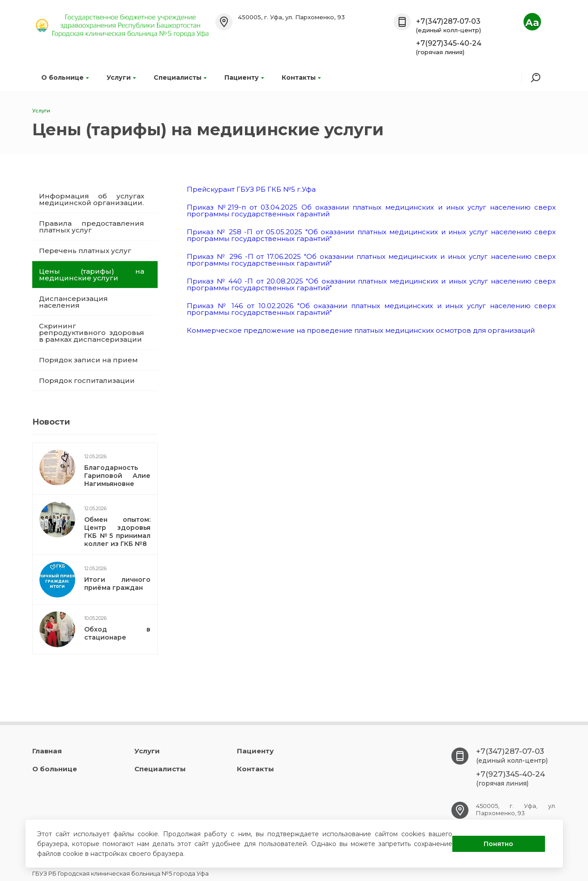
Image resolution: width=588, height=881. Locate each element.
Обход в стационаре (118, 633)
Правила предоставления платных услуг (92, 227)
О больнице (65, 77)
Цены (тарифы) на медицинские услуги (92, 275)
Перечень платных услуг (85, 251)
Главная (47, 751)
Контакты (301, 77)
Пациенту (244, 77)
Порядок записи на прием (88, 360)
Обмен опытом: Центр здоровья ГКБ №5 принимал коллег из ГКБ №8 (118, 532)
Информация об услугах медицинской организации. (92, 199)
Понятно (498, 844)
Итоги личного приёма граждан (118, 584)
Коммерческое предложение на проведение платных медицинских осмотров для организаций (361, 330)
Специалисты (180, 77)
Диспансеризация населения (73, 302)
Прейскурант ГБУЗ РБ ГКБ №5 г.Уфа (251, 189)
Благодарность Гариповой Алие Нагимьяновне (118, 476)
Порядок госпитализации (87, 380)
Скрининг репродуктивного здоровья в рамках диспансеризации (92, 333)
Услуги (121, 77)
